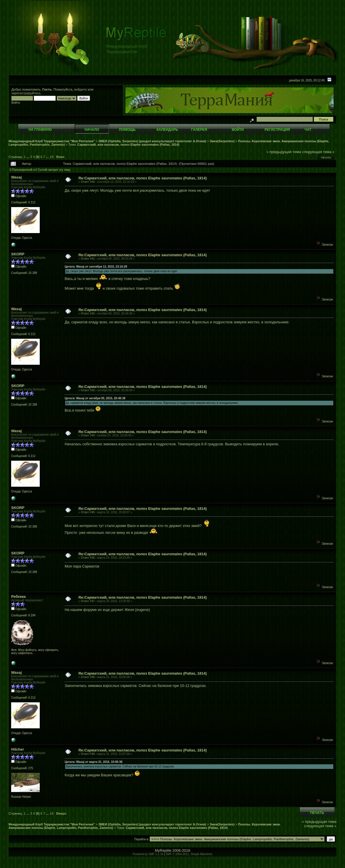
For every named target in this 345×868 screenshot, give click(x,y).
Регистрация (277, 130)
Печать (326, 158)
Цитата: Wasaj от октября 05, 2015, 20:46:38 (95, 398)
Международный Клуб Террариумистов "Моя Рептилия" (52, 141)
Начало (92, 130)
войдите (81, 89)
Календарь (167, 130)
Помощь (127, 130)
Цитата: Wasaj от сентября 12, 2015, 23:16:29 (96, 267)
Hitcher (18, 749)
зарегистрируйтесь (26, 93)
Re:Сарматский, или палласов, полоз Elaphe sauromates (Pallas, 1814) (142, 178)
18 (52, 157)
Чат (308, 130)
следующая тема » (318, 152)
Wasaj (16, 177)
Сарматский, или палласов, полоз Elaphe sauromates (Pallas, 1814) (128, 145)
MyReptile (163, 850)
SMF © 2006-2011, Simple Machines (189, 854)
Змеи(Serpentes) (222, 141)
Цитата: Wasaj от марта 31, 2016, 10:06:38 (93, 762)
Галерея (199, 130)
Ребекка (18, 597)
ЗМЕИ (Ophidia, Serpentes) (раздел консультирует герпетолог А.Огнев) (152, 141)
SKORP (18, 254)
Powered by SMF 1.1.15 (148, 854)
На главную (40, 130)
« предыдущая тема (284, 152)
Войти (238, 130)
